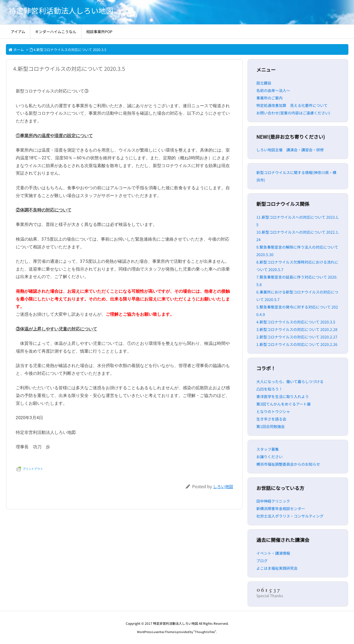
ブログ (262, 561)
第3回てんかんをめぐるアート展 (283, 404)
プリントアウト (30, 469)
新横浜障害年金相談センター (281, 508)
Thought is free (205, 632)
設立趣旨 (264, 83)
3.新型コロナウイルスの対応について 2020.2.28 (297, 329)
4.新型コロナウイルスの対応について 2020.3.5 (70, 50)
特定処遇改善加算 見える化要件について (292, 105)
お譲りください (269, 457)
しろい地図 (223, 486)
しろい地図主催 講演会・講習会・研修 (290, 150)
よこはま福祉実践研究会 (277, 568)
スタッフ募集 (268, 449)
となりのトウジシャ (273, 411)
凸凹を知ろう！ (269, 389)
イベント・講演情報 (273, 553)
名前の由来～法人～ (273, 90)
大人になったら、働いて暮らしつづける (290, 381)
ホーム (19, 50)
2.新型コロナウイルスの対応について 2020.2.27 (297, 337)
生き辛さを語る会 (271, 419)
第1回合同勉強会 (271, 426)
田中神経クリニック (273, 501)
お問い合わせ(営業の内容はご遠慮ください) (293, 113)
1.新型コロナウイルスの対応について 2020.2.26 (297, 344)
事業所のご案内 (269, 98)
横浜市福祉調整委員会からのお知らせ (288, 464)
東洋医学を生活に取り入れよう (283, 396)
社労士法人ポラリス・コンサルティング (290, 516)
